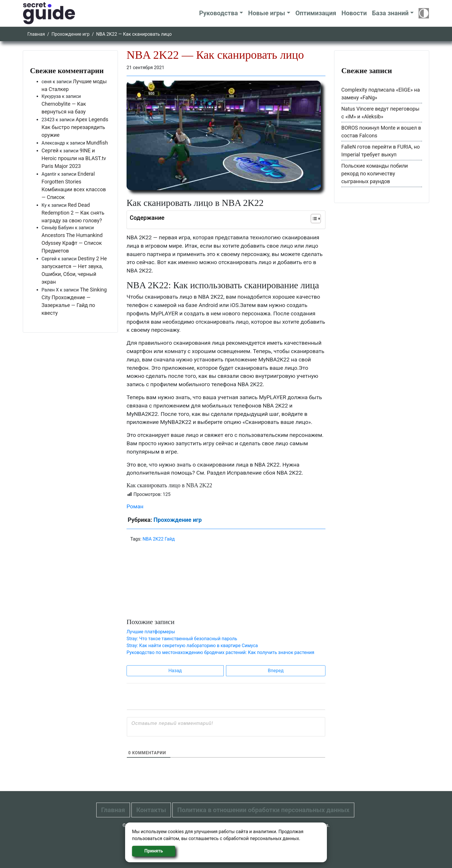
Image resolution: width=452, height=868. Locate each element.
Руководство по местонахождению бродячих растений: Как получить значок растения (220, 652)
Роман (135, 506)
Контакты (151, 810)
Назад (175, 671)
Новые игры (267, 13)
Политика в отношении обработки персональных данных (263, 810)
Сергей (50, 150)
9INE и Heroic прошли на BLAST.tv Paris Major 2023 (74, 158)
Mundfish (97, 143)
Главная (36, 34)
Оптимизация (316, 13)
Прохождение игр (70, 34)
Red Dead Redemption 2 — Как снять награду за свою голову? (73, 213)
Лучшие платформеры (151, 632)
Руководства (219, 13)
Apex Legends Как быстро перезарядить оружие (75, 127)
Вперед (276, 671)
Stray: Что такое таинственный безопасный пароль (182, 639)
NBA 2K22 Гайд (159, 539)
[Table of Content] (316, 219)
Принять (154, 851)
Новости (354, 13)
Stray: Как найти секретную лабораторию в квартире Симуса (192, 646)
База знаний (390, 13)
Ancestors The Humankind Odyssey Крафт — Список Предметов (72, 243)
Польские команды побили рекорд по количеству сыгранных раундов (375, 174)
